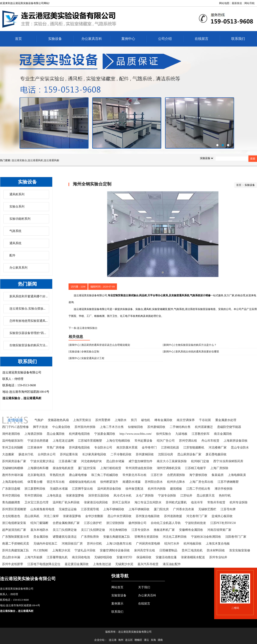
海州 (121, 640)
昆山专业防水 (240, 448)
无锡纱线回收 (103, 557)
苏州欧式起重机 (176, 502)
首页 (18, 39)
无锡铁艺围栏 (207, 509)
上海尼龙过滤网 (63, 441)
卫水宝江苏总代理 (36, 502)
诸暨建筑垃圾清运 (65, 537)
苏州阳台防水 (154, 482)
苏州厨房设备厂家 (14, 461)
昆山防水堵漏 (115, 461)
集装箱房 (218, 475)
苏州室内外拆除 (85, 427)
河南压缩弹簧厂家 (219, 530)
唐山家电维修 (78, 475)
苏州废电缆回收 (79, 448)
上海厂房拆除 (219, 468)
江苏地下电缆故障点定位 (44, 564)
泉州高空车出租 (145, 550)
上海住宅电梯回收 (118, 441)
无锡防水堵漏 (59, 489)
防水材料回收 (216, 550)
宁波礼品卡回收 (85, 550)
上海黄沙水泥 (61, 550)
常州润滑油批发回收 (139, 468)
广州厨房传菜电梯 (148, 544)
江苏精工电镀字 (196, 468)
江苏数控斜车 (201, 434)
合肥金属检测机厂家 (66, 523)
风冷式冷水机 (123, 496)
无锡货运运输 (68, 509)
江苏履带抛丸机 (57, 557)
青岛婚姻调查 (11, 502)
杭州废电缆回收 (79, 434)
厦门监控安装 (87, 468)
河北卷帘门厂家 (197, 516)
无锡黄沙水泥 (124, 564)
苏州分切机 (94, 544)
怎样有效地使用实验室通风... (29, 321)
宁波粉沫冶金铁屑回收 (206, 537)
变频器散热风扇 (58, 420)
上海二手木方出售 (112, 427)
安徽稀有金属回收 (191, 530)
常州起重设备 (143, 441)
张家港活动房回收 (96, 502)
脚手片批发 (40, 427)
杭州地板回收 (193, 544)
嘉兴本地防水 (39, 530)
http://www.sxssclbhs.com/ (136, 434)
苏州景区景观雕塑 (14, 509)
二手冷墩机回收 (121, 454)
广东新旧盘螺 (11, 489)
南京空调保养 (186, 420)
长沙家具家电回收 (94, 454)
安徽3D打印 (124, 557)
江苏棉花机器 (170, 448)
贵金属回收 (41, 537)
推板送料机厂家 (164, 530)
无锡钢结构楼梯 (13, 468)
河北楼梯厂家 (218, 448)
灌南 (160, 640)
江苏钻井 (186, 496)
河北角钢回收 (118, 530)
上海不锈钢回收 (114, 509)
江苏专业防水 (140, 530)
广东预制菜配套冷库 (16, 537)
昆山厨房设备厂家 (189, 454)
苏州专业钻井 (218, 557)
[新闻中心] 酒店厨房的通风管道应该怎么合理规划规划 (99, 345)
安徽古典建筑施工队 (117, 537)
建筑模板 (176, 489)
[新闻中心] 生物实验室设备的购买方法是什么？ (190, 345)
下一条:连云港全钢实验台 (83, 328)
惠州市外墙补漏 (13, 475)
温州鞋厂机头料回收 (66, 502)
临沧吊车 (197, 502)
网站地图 (224, 3)
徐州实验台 (164, 434)
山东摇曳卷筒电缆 (42, 509)
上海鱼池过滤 (102, 564)
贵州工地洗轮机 (192, 550)
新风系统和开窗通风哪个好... (29, 296)
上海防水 (121, 420)
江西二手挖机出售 (198, 489)
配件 (12, 255)
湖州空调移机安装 (169, 468)
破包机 (146, 420)
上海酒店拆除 (33, 434)
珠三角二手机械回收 (105, 475)
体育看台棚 (35, 482)
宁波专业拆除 (167, 496)
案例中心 (128, 39)
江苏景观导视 (90, 509)
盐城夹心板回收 (222, 516)
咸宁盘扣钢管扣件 (140, 461)
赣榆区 (138, 640)
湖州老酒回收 (11, 434)
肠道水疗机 (26, 454)
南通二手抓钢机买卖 (16, 544)
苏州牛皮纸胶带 (13, 564)
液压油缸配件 (172, 564)
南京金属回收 (223, 434)
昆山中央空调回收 (120, 516)
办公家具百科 (92, 39)
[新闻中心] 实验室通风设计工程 (86, 358)
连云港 (113, 640)
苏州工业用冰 (121, 502)
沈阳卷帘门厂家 (236, 537)
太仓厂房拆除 (145, 496)
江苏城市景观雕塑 (90, 441)
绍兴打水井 (172, 544)
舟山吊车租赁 (210, 441)
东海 (153, 640)
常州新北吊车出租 (134, 475)
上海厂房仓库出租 (201, 482)
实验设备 (55, 39)
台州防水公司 (47, 454)
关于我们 (144, 587)
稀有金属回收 (163, 420)
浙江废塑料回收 (35, 489)
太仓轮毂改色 (11, 516)
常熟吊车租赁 (216, 502)
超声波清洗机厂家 (14, 530)
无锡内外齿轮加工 (45, 544)
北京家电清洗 (36, 475)
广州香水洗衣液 (184, 509)
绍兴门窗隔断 (39, 523)
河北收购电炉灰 (91, 461)
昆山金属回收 (56, 434)
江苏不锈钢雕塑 (228, 482)
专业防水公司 (103, 448)
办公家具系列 (18, 268)
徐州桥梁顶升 (109, 482)
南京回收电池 (81, 557)
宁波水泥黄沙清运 (42, 461)
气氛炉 (39, 420)
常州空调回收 (11, 496)
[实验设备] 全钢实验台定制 (84, 352)
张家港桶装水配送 (193, 557)
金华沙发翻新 (94, 516)
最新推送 (237, 3)
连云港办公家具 (128, 100)
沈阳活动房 (166, 454)
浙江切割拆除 (115, 523)
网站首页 (117, 587)
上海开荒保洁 (82, 420)
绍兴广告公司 (166, 441)
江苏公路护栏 (93, 523)
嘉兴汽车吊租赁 (148, 564)
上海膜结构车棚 (38, 468)
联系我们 (238, 39)
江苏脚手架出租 (82, 489)
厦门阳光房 (161, 509)
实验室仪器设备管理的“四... (28, 333)
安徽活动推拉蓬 (166, 557)
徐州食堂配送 (134, 489)
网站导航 (250, 3)
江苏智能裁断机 (194, 448)
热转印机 (225, 496)
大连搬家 (8, 454)
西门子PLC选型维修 (15, 427)
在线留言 (202, 39)
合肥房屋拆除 (176, 475)
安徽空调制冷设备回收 (115, 550)
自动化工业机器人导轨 (166, 523)
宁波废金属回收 (105, 434)
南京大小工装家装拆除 (172, 461)
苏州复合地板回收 (148, 516)
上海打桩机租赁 (111, 468)
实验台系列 (17, 207)
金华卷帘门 (149, 448)
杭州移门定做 (200, 461)
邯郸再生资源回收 (146, 537)
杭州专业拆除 (239, 502)
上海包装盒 (54, 496)
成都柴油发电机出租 (82, 482)
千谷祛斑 (205, 420)
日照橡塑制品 (168, 550)
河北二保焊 (51, 516)
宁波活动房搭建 (38, 441)
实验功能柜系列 (20, 219)
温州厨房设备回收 (109, 489)
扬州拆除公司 (137, 523)
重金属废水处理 (226, 420)
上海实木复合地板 (218, 544)
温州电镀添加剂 (13, 441)
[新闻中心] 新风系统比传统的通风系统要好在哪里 (191, 352)
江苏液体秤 (35, 448)
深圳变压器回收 (99, 496)
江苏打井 (157, 475)
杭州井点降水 (176, 482)
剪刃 (134, 420)
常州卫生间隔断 (13, 448)
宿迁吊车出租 (56, 482)
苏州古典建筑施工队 (16, 550)
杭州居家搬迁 (204, 427)
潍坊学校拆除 (224, 489)
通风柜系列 (17, 194)
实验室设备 (119, 595)
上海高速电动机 (13, 482)
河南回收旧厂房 (72, 544)
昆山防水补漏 (11, 557)
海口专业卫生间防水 (148, 502)
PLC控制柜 (41, 550)
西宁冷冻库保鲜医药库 (228, 461)
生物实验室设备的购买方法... (29, 345)
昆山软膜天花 (206, 496)
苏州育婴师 (103, 420)
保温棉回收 (144, 557)
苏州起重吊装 (69, 454)
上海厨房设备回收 (236, 441)
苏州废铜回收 (156, 427)
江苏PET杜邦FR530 (223, 523)
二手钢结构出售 (180, 427)
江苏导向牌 (228, 509)
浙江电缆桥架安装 (14, 523)
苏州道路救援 (173, 516)
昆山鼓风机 (32, 516)
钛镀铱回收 (136, 427)
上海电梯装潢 (237, 475)
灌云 (146, 640)
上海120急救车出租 (119, 544)
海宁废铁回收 (198, 475)
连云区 (129, 640)
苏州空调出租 (188, 441)
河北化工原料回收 (175, 537)
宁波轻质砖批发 (196, 523)
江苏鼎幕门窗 (68, 461)
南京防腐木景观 (127, 448)
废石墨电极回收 (216, 454)
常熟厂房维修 (56, 448)
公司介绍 (165, 39)
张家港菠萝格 (75, 496)
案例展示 (117, 604)
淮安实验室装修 (240, 550)
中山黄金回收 (61, 427)
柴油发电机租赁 (63, 468)
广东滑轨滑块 (90, 537)
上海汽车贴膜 (33, 557)
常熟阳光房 (57, 475)
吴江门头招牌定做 (65, 530)
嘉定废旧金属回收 (77, 564)
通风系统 (15, 243)
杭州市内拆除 (157, 489)
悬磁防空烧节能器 (229, 427)
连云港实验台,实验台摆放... (27, 309)
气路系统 (15, 231)
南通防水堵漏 (131, 482)
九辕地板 (181, 434)
